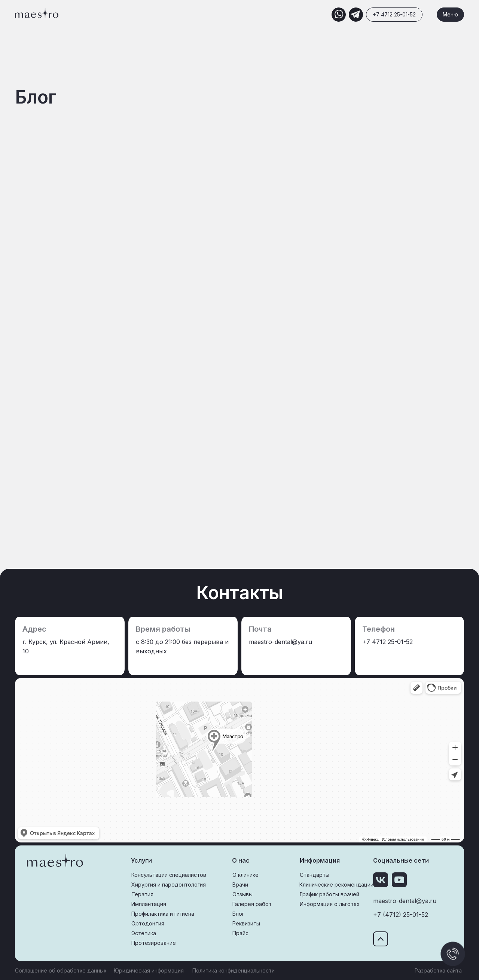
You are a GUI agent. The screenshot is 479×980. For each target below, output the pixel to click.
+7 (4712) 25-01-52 (401, 915)
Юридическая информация (149, 970)
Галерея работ (252, 904)
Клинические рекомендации (336, 885)
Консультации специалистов (169, 875)
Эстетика (144, 933)
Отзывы (242, 894)
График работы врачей (329, 894)
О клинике (245, 875)
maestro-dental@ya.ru (405, 901)
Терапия (142, 894)
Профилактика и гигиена (163, 914)
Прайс (240, 933)
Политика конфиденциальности (234, 970)
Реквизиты (246, 923)
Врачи (240, 885)
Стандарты (315, 875)
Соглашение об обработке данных (61, 970)
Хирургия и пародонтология (169, 885)
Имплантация (149, 904)
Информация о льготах (330, 904)
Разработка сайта (438, 970)
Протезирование (154, 943)
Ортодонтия (148, 923)
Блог (238, 914)
